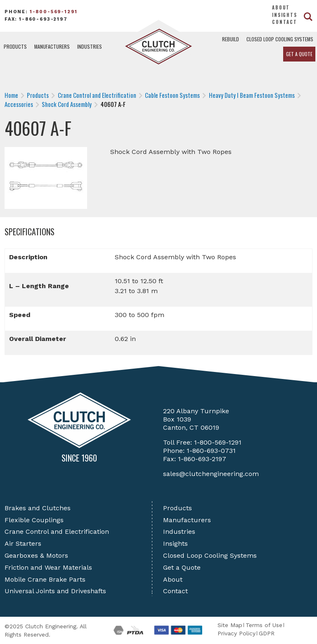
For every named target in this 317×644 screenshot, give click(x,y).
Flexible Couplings (34, 520)
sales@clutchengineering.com (211, 474)
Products (15, 46)
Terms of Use (264, 625)
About (281, 7)
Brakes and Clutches (38, 508)
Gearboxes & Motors (36, 555)
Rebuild (231, 39)
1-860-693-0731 (211, 451)
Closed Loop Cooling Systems (280, 39)
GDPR (267, 633)
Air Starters (23, 543)
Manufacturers (52, 46)
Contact (285, 22)
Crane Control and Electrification (57, 532)
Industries (90, 46)
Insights (285, 15)
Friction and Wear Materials (48, 567)
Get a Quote (299, 54)
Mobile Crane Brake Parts (45, 579)
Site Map (230, 625)
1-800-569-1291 (54, 12)
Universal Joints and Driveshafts (55, 591)
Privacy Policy (237, 633)
